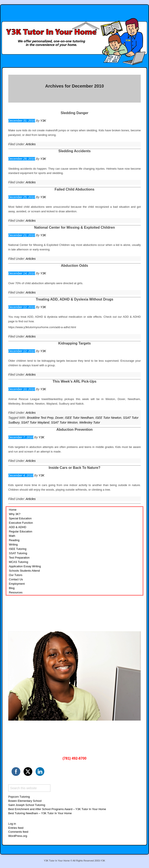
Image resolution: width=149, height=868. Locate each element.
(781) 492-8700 (74, 758)
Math (12, 536)
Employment (17, 584)
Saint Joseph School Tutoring (27, 805)
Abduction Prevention (74, 430)
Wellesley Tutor (90, 422)
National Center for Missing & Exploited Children (75, 227)
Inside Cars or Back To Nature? (74, 468)
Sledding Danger (74, 113)
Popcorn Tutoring (19, 797)
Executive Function (21, 523)
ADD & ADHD (18, 527)
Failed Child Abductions (74, 189)
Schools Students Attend (24, 571)
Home (13, 510)
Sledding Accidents (75, 151)
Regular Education (21, 531)
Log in (12, 824)
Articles (31, 144)
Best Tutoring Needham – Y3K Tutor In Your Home (40, 813)
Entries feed (16, 828)
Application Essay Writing (25, 566)
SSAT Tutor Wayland (35, 422)
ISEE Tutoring (18, 549)
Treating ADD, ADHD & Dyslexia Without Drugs (74, 299)
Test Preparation (19, 558)
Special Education (20, 518)
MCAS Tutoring (19, 562)
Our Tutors (16, 575)
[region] (74, 676)
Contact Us (16, 579)
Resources (16, 592)
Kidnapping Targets (74, 343)
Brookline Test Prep (40, 418)
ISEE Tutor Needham (79, 418)
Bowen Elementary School (25, 801)
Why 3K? (15, 514)
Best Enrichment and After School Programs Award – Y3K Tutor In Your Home (57, 809)
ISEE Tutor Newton (108, 418)
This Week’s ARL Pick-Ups (74, 381)
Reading (14, 540)
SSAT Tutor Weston (64, 422)
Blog (12, 588)
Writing (13, 545)
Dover (59, 418)
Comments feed (18, 832)
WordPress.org (18, 836)
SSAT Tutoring (18, 553)
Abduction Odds (74, 266)
